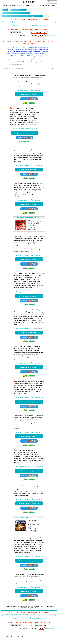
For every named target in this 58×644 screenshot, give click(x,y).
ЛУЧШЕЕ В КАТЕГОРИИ (21, 22)
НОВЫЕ (15, 25)
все (55, 35)
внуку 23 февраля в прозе (39, 32)
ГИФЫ (42, 22)
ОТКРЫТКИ (34, 22)
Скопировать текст (23, 90)
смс (52, 35)
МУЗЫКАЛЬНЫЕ (51, 22)
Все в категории (16, 32)
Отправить (29, 99)
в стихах (48, 35)
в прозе (41, 35)
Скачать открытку (37, 90)
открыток (7, 22)
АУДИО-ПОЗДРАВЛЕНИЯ (38, 25)
